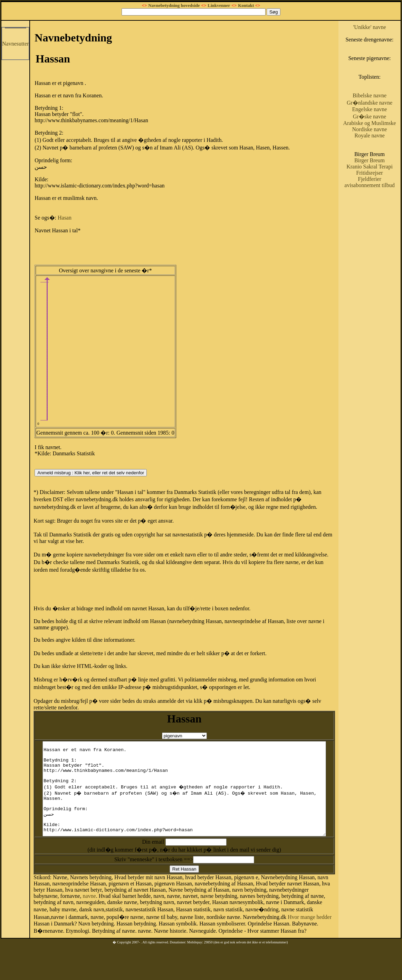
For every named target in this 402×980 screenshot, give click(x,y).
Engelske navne (380, 128)
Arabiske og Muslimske (380, 145)
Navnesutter (15, 44)
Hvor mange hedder (149, 933)
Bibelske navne (380, 108)
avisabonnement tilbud (380, 219)
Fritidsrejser (380, 204)
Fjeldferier (380, 210)
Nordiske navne (380, 154)
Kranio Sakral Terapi (380, 195)
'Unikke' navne (380, 27)
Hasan (65, 218)
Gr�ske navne (380, 135)
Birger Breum (380, 185)
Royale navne (380, 160)
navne (325, 907)
